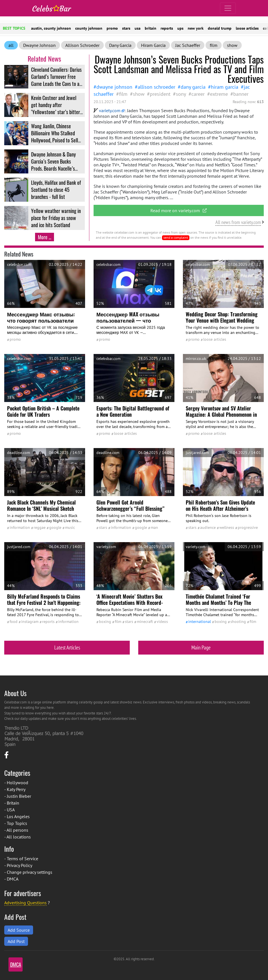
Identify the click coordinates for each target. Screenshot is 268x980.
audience (208, 527)
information (20, 527)
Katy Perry (16, 789)
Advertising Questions (25, 903)
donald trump (220, 28)
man (154, 527)
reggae (40, 527)
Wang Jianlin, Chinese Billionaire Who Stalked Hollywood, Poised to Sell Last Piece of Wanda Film (55, 137)
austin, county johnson (51, 28)
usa (138, 28)
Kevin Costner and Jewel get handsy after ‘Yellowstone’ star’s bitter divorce (56, 108)
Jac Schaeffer (188, 45)
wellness (227, 527)
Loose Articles (215, 339)
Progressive (248, 527)
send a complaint (176, 237)
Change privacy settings (30, 872)
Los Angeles (18, 816)
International (200, 622)
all (11, 45)
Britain (13, 803)
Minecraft (145, 622)
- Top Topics (16, 823)
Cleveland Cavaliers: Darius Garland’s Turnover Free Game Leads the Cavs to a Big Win (56, 80)
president (160, 94)
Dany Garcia (120, 45)
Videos (162, 622)
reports (167, 28)
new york (196, 28)
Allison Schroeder (82, 45)
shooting (238, 622)
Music (70, 527)
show (232, 45)
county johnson (89, 28)
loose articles (247, 28)
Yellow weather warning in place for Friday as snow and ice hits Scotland (56, 218)
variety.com (107, 110)
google (55, 527)
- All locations (18, 837)
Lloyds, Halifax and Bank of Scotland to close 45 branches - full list (56, 190)
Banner (241, 94)
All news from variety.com (238, 222)
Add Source (19, 930)
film (214, 45)
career (198, 94)
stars (126, 28)
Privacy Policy (20, 865)
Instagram (30, 622)
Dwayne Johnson (39, 45)
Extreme (219, 94)
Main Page (201, 647)
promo (112, 28)
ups (180, 28)
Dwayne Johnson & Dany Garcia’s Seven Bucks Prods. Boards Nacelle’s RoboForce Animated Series (57, 165)
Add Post (16, 941)
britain (151, 28)
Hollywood (18, 783)
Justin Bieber (19, 796)
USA (11, 810)
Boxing (105, 622)
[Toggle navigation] (228, 8)
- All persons (16, 830)
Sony (181, 94)
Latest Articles (67, 647)
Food (14, 622)
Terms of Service (22, 859)
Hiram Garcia (153, 45)
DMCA (13, 879)
